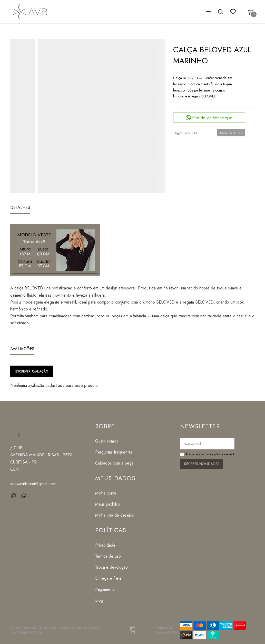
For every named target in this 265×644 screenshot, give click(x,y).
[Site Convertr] (133, 630)
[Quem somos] (114, 441)
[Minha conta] (115, 493)
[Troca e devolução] (111, 567)
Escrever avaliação (32, 371)
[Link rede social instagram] (13, 496)
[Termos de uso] (111, 556)
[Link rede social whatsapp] (24, 496)
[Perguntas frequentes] (114, 452)
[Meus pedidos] (115, 504)
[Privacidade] (111, 545)
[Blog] (111, 600)
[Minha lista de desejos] (115, 515)
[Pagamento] (111, 589)
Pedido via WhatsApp (212, 118)
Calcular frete (231, 133)
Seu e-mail (192, 444)
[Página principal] (29, 12)
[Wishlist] (233, 12)
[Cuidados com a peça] (114, 463)
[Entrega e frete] (111, 578)
